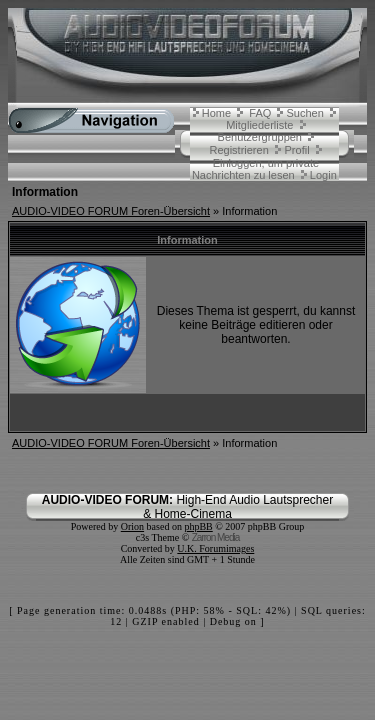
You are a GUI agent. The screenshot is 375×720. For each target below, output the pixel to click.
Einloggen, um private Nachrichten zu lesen (255, 169)
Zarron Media (215, 537)
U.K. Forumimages (215, 548)
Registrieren (238, 150)
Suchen (305, 113)
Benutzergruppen (260, 137)
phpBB (198, 526)
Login (323, 175)
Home (216, 113)
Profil (297, 150)
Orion (132, 526)
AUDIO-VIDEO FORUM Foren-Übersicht (111, 211)
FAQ (260, 113)
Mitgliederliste (259, 125)
